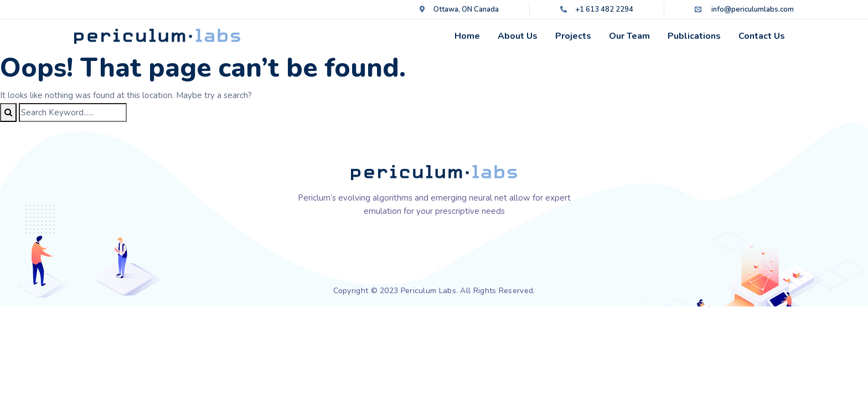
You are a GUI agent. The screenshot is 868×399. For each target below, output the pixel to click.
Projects (573, 36)
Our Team (629, 36)
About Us (518, 36)
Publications (694, 36)
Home (467, 36)
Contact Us (762, 36)
